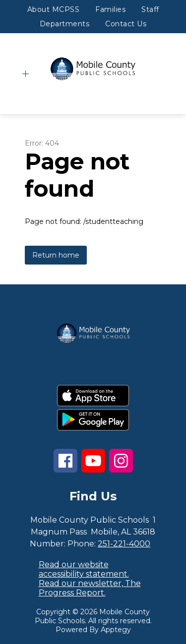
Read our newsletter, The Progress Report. (90, 588)
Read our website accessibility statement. (84, 569)
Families (110, 9)
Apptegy (116, 630)
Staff (150, 9)
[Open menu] (26, 74)
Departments (65, 24)
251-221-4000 (124, 544)
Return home (56, 255)
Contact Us (126, 24)
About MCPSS (54, 9)
